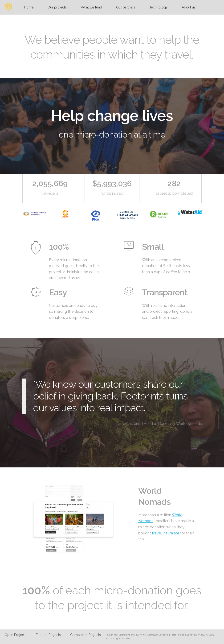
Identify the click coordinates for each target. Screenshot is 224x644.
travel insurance (166, 533)
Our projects (57, 7)
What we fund (91, 7)
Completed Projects (86, 635)
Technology (159, 7)
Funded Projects (48, 635)
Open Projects (16, 635)
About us (189, 7)
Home (29, 7)
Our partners (126, 7)
